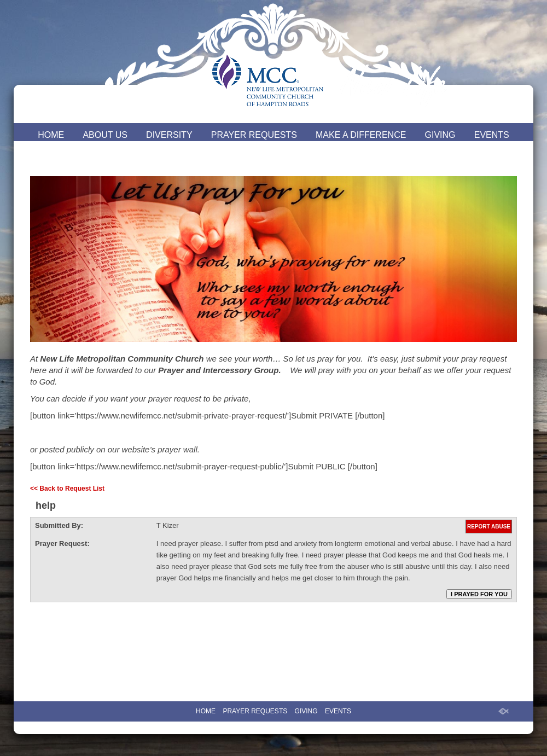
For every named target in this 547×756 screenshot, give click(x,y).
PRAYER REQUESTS (254, 135)
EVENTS (492, 135)
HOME (51, 135)
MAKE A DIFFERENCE (361, 135)
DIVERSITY (169, 135)
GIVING (440, 135)
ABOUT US (105, 135)
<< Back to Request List (67, 489)
